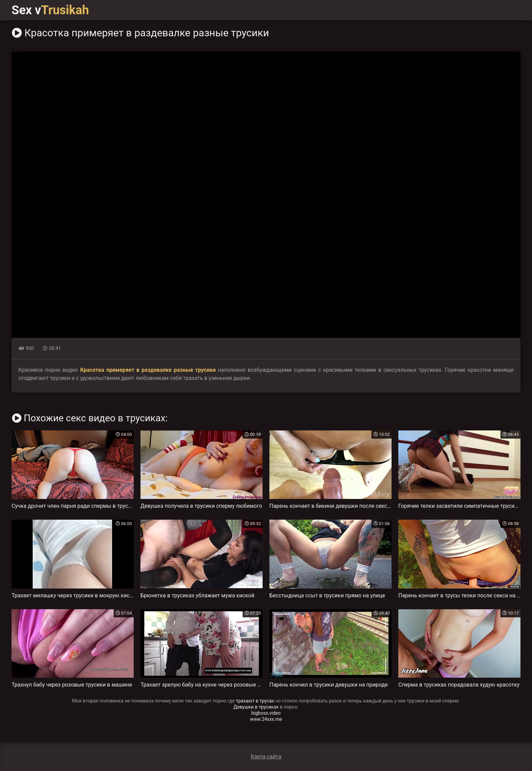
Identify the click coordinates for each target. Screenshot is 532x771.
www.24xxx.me (266, 719)
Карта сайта (266, 757)
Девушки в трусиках (256, 707)
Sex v (50, 10)
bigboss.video (266, 713)
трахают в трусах (255, 701)
